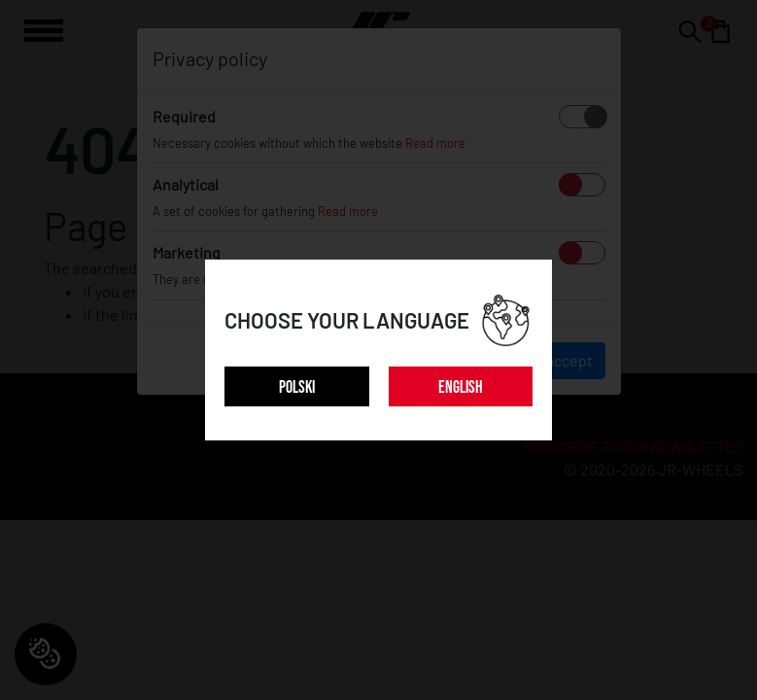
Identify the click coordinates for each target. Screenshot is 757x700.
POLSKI (297, 387)
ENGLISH (461, 387)
